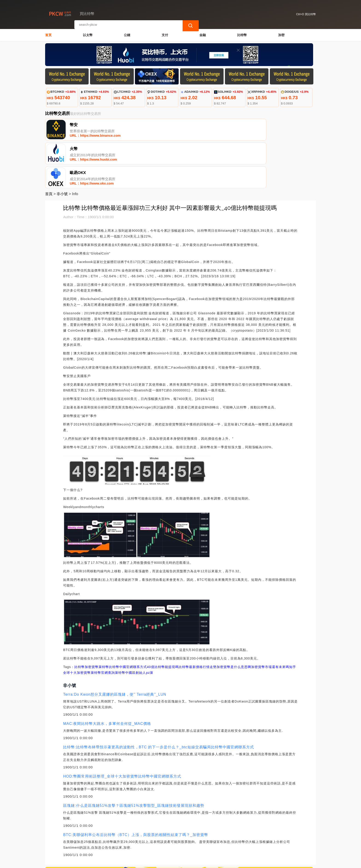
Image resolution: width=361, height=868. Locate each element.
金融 (203, 34)
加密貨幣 (92, 621)
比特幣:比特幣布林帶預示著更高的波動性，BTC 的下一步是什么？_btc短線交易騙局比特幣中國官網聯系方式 (158, 701)
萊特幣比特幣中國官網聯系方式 (123, 621)
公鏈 (127, 34)
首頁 (48, 34)
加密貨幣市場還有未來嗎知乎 (274, 621)
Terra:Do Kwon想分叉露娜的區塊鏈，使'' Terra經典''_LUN (115, 649)
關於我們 (122, 845)
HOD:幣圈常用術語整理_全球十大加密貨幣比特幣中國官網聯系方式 (122, 731)
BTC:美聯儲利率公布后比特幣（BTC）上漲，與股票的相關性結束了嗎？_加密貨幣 (135, 789)
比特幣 (242, 34)
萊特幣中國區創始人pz (132, 627)
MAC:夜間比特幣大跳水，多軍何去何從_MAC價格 (107, 678)
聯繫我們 (100, 845)
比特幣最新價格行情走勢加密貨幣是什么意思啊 (215, 621)
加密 (281, 34)
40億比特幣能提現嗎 (163, 621)
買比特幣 (123, 862)
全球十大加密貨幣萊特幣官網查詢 (89, 627)
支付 (165, 34)
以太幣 (88, 34)
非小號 (62, 148)
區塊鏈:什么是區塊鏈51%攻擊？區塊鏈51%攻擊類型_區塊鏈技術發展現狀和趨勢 (134, 760)
